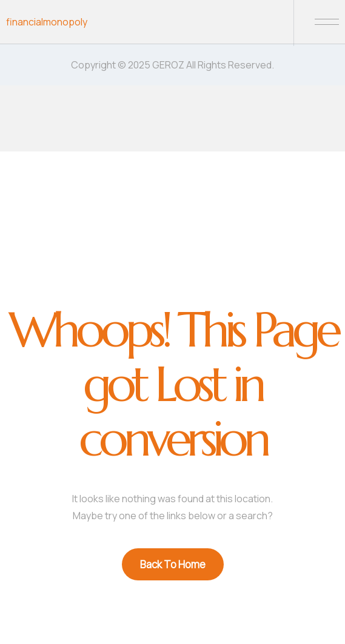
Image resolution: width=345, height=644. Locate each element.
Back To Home (173, 564)
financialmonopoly (47, 22)
